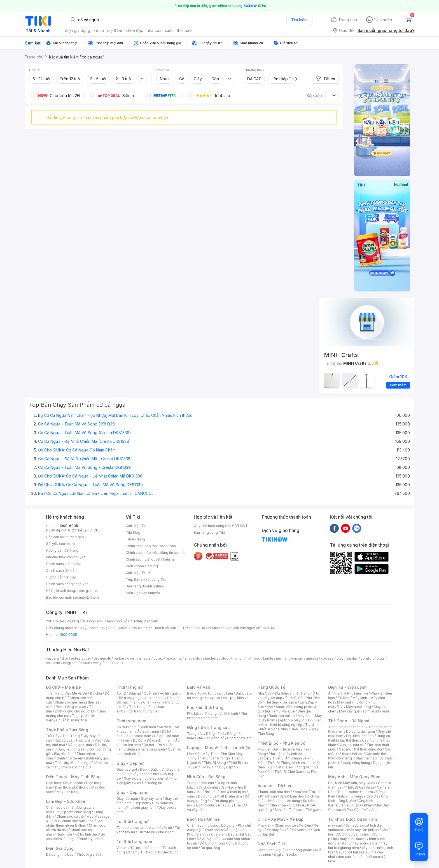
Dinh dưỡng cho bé (71, 707)
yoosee (327, 658)
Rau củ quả (64, 740)
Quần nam (148, 727)
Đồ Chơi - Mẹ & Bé (63, 687)
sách (169, 30)
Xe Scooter (301, 830)
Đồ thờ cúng (206, 805)
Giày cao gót (127, 769)
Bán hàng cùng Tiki (209, 532)
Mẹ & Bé (288, 711)
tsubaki (118, 663)
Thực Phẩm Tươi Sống (67, 730)
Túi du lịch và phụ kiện (215, 693)
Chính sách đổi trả (60, 571)
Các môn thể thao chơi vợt (360, 751)
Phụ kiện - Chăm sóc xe (277, 825)
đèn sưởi (352, 825)
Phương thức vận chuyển (66, 557)
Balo (191, 693)
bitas (381, 658)
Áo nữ (121, 693)
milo (197, 658)
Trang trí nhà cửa (200, 783)
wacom (297, 658)
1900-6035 (69, 526)
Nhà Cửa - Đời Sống (206, 777)
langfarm (70, 663)
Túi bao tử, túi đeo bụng (159, 852)
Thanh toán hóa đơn (274, 792)
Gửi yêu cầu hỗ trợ (60, 544)
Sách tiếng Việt (270, 850)
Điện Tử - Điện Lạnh (347, 687)
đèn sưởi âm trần (351, 857)
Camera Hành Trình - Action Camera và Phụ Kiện (359, 792)
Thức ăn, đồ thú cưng (72, 763)
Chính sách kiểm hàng (64, 564)
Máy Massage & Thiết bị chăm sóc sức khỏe (78, 819)
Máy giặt (344, 702)
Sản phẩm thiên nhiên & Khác (74, 823)
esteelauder (81, 658)
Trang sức (195, 734)
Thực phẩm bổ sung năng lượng (360, 760)
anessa (312, 658)
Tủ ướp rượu (379, 711)
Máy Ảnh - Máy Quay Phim (354, 777)
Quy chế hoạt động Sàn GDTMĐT (221, 526)
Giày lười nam (127, 798)
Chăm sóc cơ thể (70, 816)
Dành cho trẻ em (70, 758)
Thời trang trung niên (143, 711)
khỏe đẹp (135, 30)
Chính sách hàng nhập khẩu (68, 584)
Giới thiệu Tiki (137, 526)
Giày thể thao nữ (369, 758)
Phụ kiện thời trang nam (217, 716)
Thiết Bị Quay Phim (357, 805)
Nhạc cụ (225, 805)
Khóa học (300, 792)
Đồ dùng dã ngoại (360, 731)
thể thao (184, 30)
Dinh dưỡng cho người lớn (75, 711)
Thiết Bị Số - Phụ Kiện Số (281, 743)
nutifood (253, 658)
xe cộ (99, 30)
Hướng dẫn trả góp (61, 577)
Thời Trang (301, 693)
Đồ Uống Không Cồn (216, 843)
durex (158, 658)
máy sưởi (335, 825)
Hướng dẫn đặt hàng (62, 550)
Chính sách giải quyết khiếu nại (151, 559)
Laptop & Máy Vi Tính (295, 720)
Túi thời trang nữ (133, 821)
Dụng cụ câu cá (351, 745)
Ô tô (285, 830)
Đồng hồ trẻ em (239, 738)
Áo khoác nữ (154, 698)
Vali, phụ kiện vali (237, 698)
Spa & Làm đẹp (292, 796)
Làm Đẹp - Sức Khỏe (66, 801)
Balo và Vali (199, 687)
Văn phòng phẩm (298, 850)
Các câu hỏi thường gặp (65, 537)
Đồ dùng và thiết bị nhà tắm (220, 796)
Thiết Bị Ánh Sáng (360, 787)
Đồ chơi (96, 693)
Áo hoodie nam (139, 736)
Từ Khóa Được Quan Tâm (352, 819)
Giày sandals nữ (144, 774)
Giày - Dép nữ (130, 763)
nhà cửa (154, 30)
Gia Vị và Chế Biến (211, 834)
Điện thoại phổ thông (72, 787)
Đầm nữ (135, 693)
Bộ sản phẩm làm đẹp (75, 837)
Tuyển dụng (135, 539)
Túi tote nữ (146, 832)
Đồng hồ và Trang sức (208, 727)
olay (340, 658)
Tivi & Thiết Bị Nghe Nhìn (286, 727)
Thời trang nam (131, 721)
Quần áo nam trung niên (146, 749)
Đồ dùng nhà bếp (60, 854)
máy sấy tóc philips (363, 830)
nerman (282, 658)
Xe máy (273, 830)
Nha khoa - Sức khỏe (287, 805)
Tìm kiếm (299, 20)
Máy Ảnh (370, 810)
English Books (285, 854)
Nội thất (211, 792)
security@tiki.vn (86, 597)
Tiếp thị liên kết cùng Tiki (146, 579)
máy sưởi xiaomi (365, 843)
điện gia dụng (78, 30)
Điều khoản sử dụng (142, 566)
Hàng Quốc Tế (271, 687)
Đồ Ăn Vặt (205, 839)
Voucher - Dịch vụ (275, 786)
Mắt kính (231, 713)
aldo (225, 658)
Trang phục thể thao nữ (347, 727)
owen (132, 658)
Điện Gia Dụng (60, 848)
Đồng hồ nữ (215, 734)
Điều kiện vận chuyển (143, 593)
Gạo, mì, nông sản (72, 749)
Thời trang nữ (130, 687)
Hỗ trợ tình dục (86, 834)
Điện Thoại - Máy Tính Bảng (73, 777)
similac (352, 658)
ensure (145, 658)
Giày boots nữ (135, 778)
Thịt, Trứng (71, 736)
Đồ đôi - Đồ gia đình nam (153, 740)
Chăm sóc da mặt (60, 807)
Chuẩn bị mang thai (72, 720)
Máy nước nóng (359, 707)
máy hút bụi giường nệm (358, 845)
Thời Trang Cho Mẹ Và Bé (66, 693)
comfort (367, 658)
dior (65, 658)
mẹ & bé (115, 30)
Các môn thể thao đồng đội (360, 749)
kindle (268, 658)
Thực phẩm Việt (88, 740)
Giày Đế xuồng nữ (148, 783)
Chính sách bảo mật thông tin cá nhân (156, 553)
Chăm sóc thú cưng (203, 825)
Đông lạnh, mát (80, 745)
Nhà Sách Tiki (271, 844)
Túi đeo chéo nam (145, 848)
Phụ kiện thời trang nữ (204, 713)
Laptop (232, 767)
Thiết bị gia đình (89, 854)
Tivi (340, 707)
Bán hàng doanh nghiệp (145, 586)
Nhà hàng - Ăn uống (284, 801)
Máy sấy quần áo (353, 711)
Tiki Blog (133, 532)
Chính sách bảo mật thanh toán (151, 546)
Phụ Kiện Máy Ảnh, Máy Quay (352, 783)
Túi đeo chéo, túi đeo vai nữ (139, 828)
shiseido (53, 663)
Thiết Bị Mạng (215, 763)
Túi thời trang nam (134, 842)
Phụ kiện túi (167, 832)
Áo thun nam (127, 727)
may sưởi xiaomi (353, 839)
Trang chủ (348, 20)
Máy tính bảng (68, 792)
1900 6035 (68, 635)
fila (107, 663)
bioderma (174, 658)
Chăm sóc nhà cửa (76, 767)
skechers (211, 658)
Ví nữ (168, 828)
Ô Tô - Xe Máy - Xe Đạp (281, 819)
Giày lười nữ (158, 778)
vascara (52, 658)
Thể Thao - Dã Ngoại (349, 721)
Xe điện (305, 825)
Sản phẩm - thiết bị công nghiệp (290, 722)
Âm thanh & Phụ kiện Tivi (348, 693)
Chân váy (151, 702)
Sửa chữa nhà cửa (210, 787)
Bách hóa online (282, 716)
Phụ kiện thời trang (205, 707)
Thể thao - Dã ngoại (281, 702)
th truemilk (102, 658)
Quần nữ (150, 693)
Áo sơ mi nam (148, 731)
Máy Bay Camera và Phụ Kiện (359, 807)
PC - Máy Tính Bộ (209, 767)
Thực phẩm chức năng (73, 812)
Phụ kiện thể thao (360, 736)
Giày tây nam (151, 798)
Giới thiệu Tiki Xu (139, 573)
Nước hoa (64, 834)
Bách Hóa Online (203, 819)
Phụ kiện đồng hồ (211, 738)
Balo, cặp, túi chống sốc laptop (219, 696)
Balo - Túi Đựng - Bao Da (358, 796)
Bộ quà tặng (210, 848)
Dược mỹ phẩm (91, 839)
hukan (85, 663)
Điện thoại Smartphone (65, 783)
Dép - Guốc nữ (152, 769)
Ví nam (122, 848)
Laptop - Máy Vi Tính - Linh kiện (219, 748)
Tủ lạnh (344, 698)
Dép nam (142, 803)
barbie (119, 658)
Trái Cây (53, 736)
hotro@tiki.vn (87, 591)
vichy (97, 663)
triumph (237, 658)
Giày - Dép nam (132, 792)
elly (187, 658)
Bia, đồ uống (64, 754)
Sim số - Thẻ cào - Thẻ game (299, 810)
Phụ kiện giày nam (141, 807)
